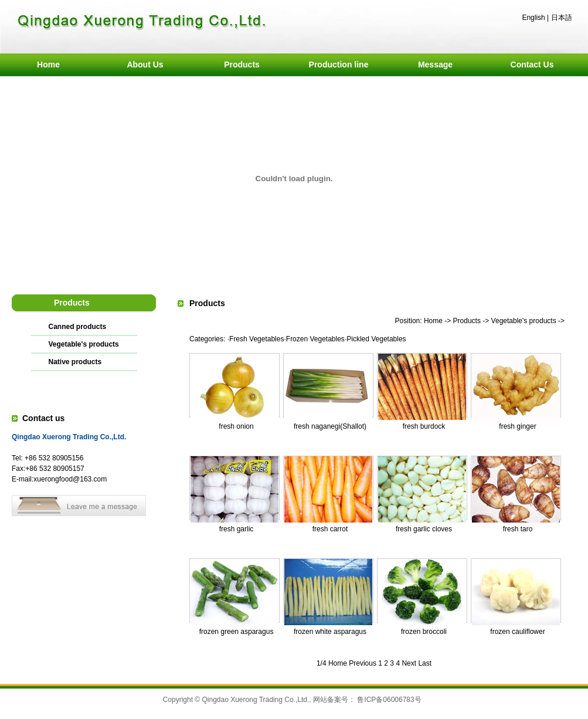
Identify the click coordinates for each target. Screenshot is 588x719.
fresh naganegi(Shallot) (330, 426)
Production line (339, 65)
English (533, 18)
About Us (145, 65)
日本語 (562, 18)
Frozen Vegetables (315, 339)
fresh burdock (424, 426)
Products (242, 65)
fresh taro (518, 529)
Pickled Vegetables (376, 339)
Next (409, 663)
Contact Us (532, 65)
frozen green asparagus (237, 632)
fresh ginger (517, 426)
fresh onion (236, 426)
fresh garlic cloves (424, 529)
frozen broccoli (424, 632)
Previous (363, 663)
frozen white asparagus (330, 632)
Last (425, 663)
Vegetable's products (84, 344)
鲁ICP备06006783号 (389, 700)
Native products (75, 362)
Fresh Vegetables (256, 339)
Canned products (78, 327)
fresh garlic (237, 529)
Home (48, 65)
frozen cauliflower (517, 632)
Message (435, 65)
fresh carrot (330, 529)
